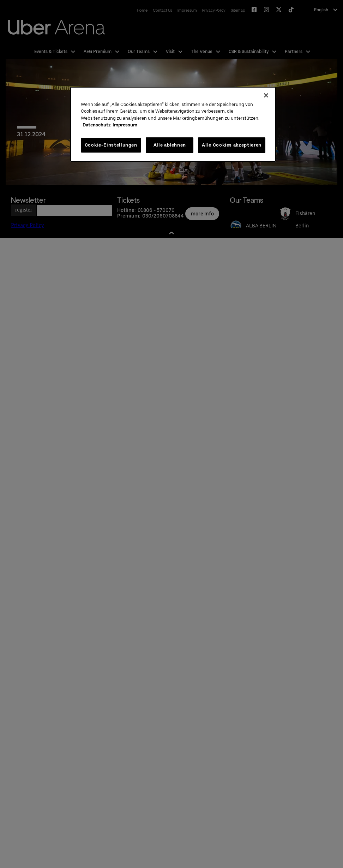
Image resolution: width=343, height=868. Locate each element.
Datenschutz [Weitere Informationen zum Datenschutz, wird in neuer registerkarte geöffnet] (97, 125)
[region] (173, 124)
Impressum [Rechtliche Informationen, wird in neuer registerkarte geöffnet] (125, 125)
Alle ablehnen (170, 145)
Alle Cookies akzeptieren (232, 145)
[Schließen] (266, 95)
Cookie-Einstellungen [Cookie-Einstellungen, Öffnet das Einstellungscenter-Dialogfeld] (111, 145)
